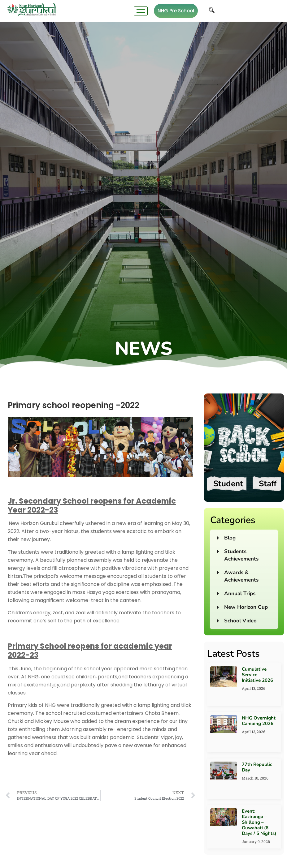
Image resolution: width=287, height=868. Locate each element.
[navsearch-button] (212, 11)
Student (228, 484)
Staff (268, 484)
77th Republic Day (257, 767)
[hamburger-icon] (141, 11)
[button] (16, 448)
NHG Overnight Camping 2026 (259, 721)
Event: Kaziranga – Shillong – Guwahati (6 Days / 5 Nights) (259, 822)
